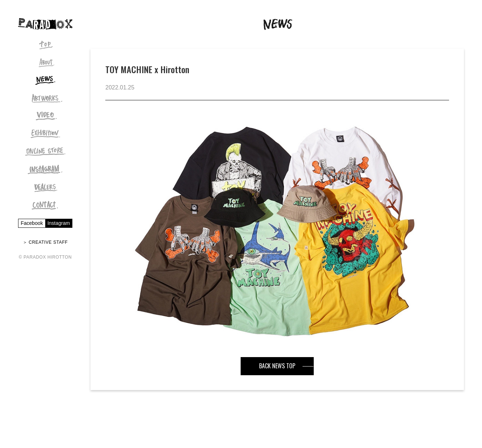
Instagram (59, 223)
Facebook (32, 223)
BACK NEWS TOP (277, 366)
